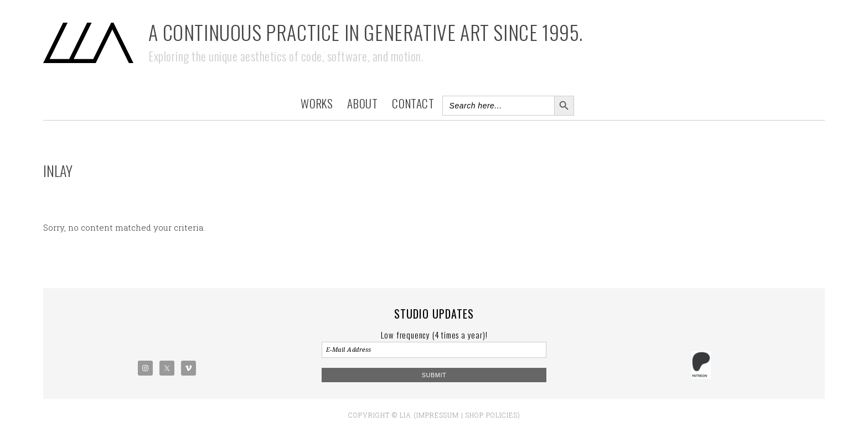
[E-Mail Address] (434, 350)
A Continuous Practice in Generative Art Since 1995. (366, 32)
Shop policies (492, 415)
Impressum (438, 415)
